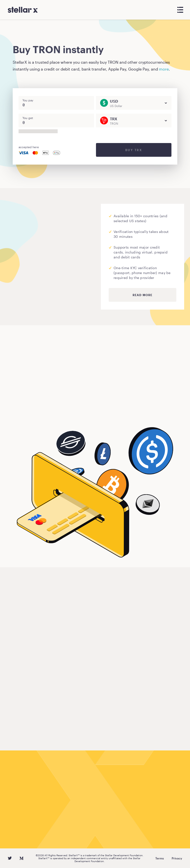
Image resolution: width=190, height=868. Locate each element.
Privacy (177, 858)
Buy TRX (134, 150)
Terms (160, 858)
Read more (142, 295)
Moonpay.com (29, 255)
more (164, 69)
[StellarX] (23, 10)
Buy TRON (29, 411)
